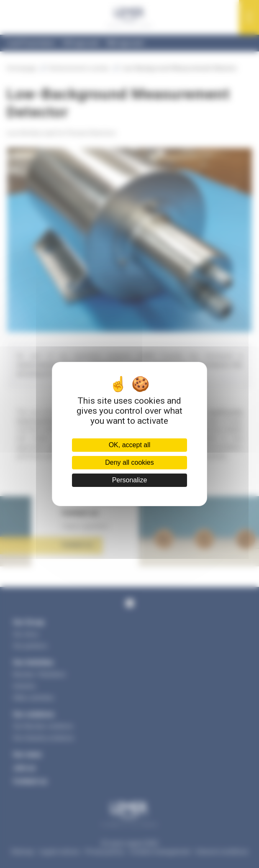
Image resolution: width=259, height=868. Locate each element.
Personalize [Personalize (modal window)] (130, 480)
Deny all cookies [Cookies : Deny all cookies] (129, 462)
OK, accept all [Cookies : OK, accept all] (130, 445)
